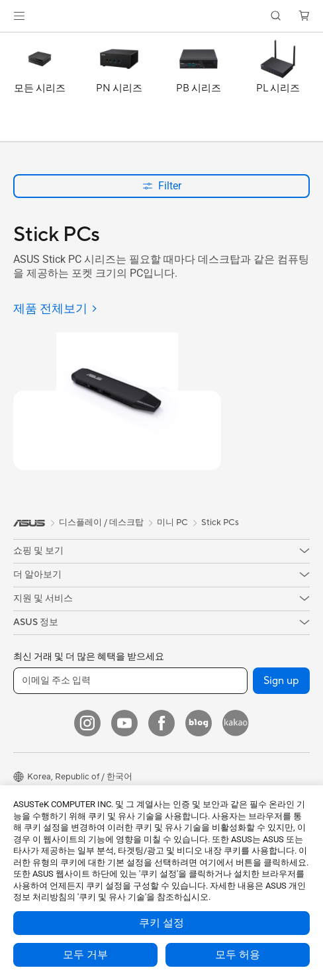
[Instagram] (87, 723)
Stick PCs (220, 522)
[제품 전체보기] (56, 310)
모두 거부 (85, 955)
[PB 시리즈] (199, 90)
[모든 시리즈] (40, 90)
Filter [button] (162, 186)
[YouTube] (124, 723)
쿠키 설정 (161, 923)
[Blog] (199, 723)
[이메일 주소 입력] (130, 681)
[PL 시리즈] (278, 90)
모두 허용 (238, 955)
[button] (19, 16)
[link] (162, 16)
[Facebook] (161, 723)
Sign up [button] (281, 681)
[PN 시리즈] (119, 90)
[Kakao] (236, 723)
